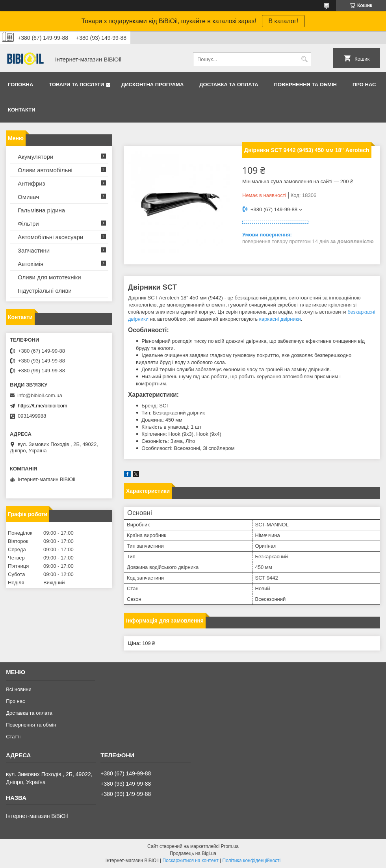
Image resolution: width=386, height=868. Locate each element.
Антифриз (31, 183)
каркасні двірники (280, 319)
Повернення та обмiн (305, 85)
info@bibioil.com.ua (40, 395)
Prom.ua (230, 846)
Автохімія (31, 264)
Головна (20, 85)
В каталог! (283, 21)
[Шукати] (304, 59)
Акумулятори (35, 157)
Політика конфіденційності (252, 861)
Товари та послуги (76, 85)
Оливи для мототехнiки (49, 277)
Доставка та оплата (229, 85)
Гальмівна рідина (41, 210)
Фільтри (28, 224)
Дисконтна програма (152, 85)
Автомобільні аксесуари (50, 237)
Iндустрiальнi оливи (45, 291)
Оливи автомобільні (45, 170)
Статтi (13, 737)
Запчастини (34, 250)
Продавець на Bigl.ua (193, 853)
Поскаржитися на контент (190, 861)
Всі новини (19, 689)
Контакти (22, 110)
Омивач (28, 197)
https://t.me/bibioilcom (43, 406)
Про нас (364, 85)
